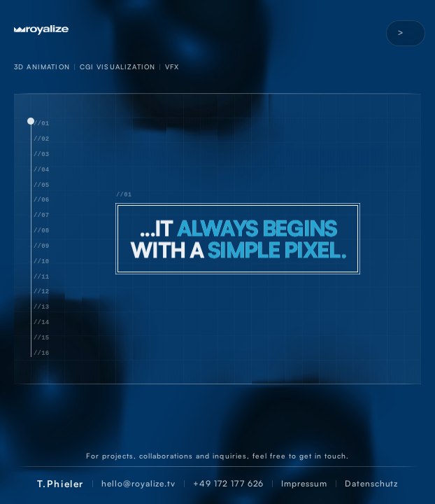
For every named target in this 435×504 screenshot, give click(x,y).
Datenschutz (371, 483)
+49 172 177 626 (228, 483)
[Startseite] (217, 30)
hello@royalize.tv (138, 483)
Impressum (304, 483)
